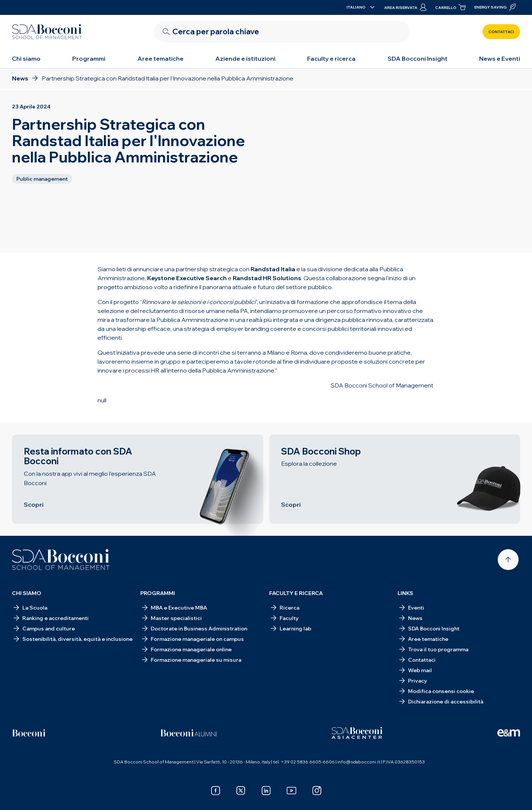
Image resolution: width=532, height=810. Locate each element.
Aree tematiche (160, 58)
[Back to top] (508, 560)
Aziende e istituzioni (245, 58)
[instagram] (317, 791)
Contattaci (501, 32)
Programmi (89, 58)
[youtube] (292, 791)
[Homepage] (61, 560)
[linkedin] (266, 791)
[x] (241, 791)
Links (405, 593)
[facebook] (216, 791)
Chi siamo (26, 58)
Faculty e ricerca (331, 58)
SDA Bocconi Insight (418, 58)
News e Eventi (500, 58)
